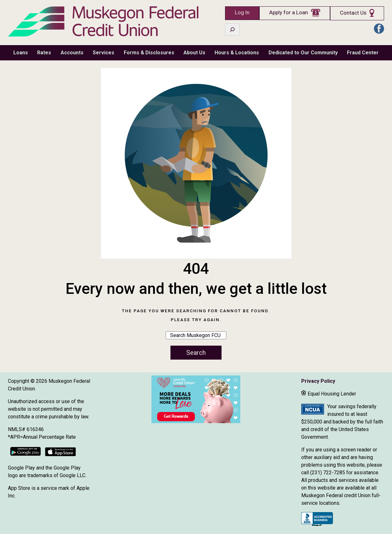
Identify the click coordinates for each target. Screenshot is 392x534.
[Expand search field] (232, 30)
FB (379, 29)
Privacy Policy (318, 381)
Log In (242, 13)
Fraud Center (363, 53)
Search (196, 353)
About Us (194, 53)
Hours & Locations (237, 53)
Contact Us (353, 13)
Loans (21, 53)
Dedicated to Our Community (303, 53)
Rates (44, 53)
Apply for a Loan (289, 13)
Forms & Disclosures (149, 53)
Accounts (72, 53)
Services (103, 53)
